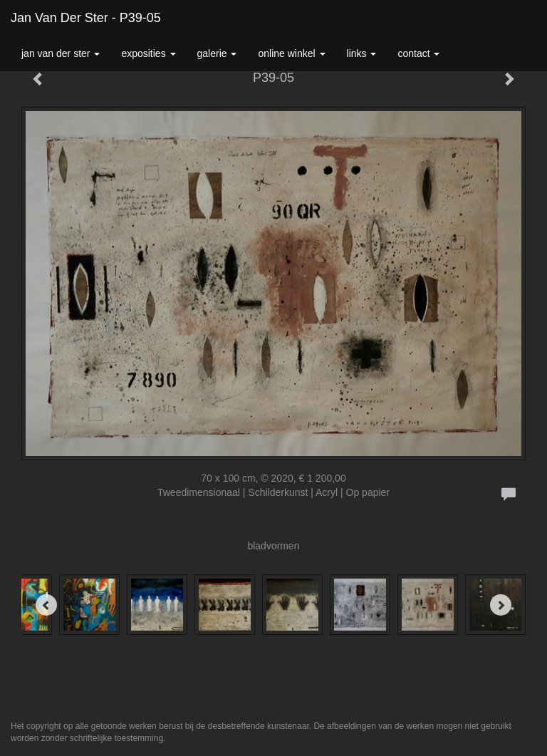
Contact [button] (418, 53)
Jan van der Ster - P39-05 (86, 18)
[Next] (501, 605)
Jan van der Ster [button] (61, 53)
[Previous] (46, 605)
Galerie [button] (217, 53)
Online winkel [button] (291, 53)
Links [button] (362, 53)
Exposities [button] (148, 53)
